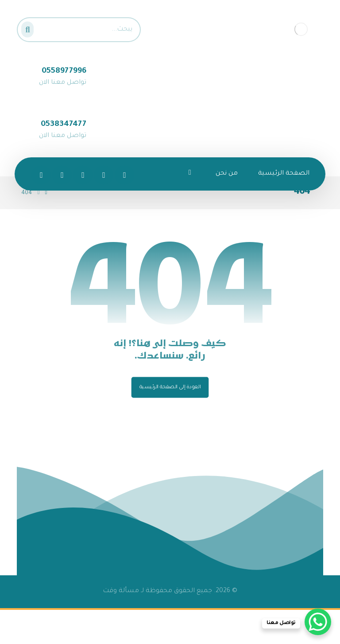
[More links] (190, 174)
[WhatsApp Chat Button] (318, 622)
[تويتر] (104, 175)
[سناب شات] (62, 175)
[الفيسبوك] (124, 175)
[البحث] (30, 28)
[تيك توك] (41, 175)
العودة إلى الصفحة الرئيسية (170, 388)
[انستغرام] (83, 175)
